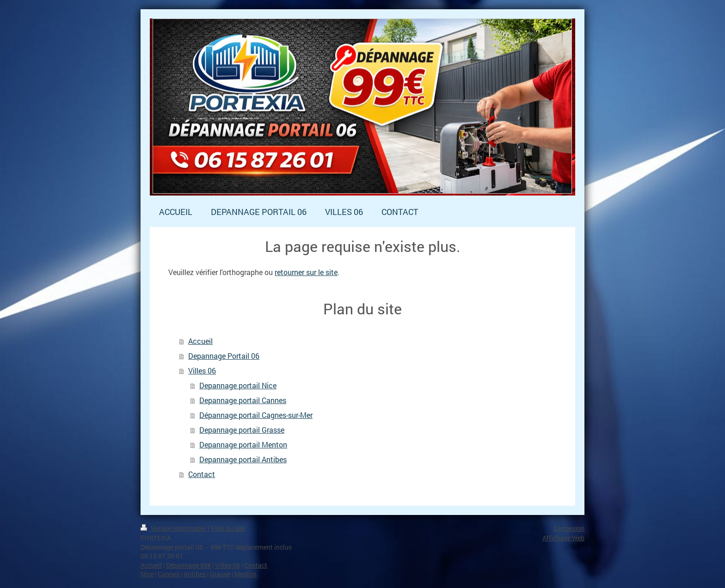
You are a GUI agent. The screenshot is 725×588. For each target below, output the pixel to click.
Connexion (569, 528)
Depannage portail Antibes (243, 459)
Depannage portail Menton (243, 444)
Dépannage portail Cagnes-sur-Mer (256, 415)
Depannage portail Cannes (243, 400)
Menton (246, 574)
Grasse (220, 574)
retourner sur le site (306, 272)
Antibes (195, 574)
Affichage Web (563, 538)
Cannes (169, 574)
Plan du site (228, 528)
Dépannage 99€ (188, 565)
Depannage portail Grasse (242, 430)
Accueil (200, 341)
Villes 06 (202, 371)
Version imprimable (174, 528)
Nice (147, 574)
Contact (202, 474)
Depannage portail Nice (238, 385)
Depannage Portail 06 (224, 356)
